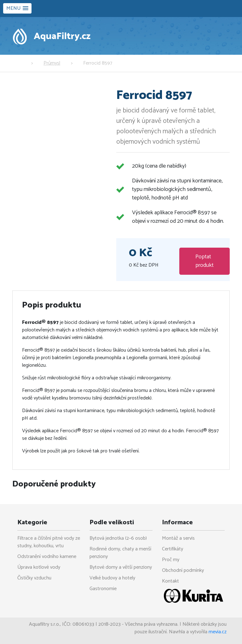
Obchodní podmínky (183, 570)
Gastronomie (103, 589)
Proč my (171, 560)
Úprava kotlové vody (39, 567)
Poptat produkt (205, 261)
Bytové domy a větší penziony (121, 567)
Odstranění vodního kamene (47, 557)
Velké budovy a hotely (112, 578)
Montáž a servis (178, 538)
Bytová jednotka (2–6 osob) (118, 538)
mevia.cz (218, 632)
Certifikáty (173, 549)
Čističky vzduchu (34, 578)
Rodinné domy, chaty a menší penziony (120, 553)
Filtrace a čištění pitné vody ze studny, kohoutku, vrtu (49, 542)
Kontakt (170, 581)
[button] (17, 8)
